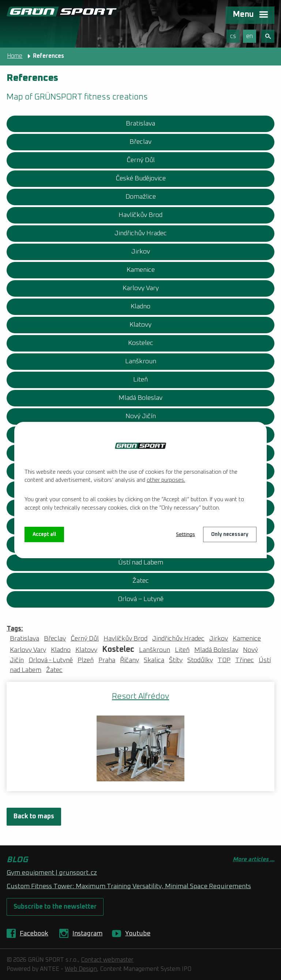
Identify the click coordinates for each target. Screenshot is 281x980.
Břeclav (140, 142)
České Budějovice (141, 179)
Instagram (87, 934)
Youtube (138, 934)
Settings (186, 534)
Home (15, 56)
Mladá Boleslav (140, 398)
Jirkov (141, 252)
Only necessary (230, 534)
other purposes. (166, 480)
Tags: (15, 629)
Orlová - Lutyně (51, 660)
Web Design (81, 969)
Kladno (140, 307)
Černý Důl (141, 160)
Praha (107, 660)
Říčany (130, 660)
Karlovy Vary (141, 288)
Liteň (140, 380)
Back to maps (34, 816)
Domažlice (141, 197)
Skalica (154, 660)
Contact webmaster (107, 960)
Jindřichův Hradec (141, 233)
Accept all (44, 534)
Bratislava (140, 124)
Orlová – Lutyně (141, 599)
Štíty (176, 660)
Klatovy (140, 325)
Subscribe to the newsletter (55, 907)
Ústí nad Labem (141, 563)
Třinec (245, 660)
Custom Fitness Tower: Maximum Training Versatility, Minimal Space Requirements (129, 886)
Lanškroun (141, 361)
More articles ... (254, 859)
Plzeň (86, 660)
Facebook (34, 934)
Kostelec (141, 343)
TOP (224, 660)
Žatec (141, 581)
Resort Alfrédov (140, 696)
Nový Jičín (141, 416)
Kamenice (141, 270)
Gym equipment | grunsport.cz (52, 873)
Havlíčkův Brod (140, 215)
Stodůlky (200, 660)
